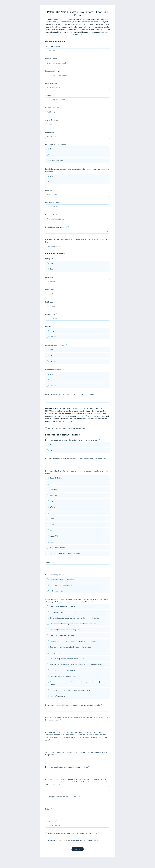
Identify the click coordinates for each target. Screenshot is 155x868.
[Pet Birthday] (79, 318)
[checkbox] (46, 428)
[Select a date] (79, 825)
